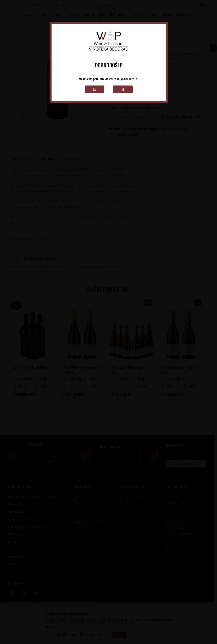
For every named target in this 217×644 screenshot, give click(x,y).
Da (94, 89)
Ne (123, 89)
